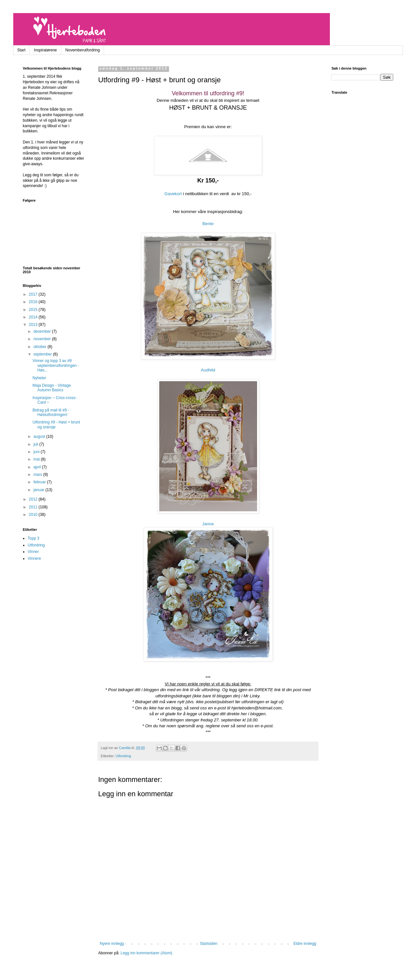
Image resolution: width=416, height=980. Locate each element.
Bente (208, 224)
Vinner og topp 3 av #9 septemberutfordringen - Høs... (56, 365)
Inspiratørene (45, 50)
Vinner (33, 552)
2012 (34, 499)
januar (39, 490)
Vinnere (34, 558)
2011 (34, 507)
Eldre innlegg (305, 944)
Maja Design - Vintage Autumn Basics (52, 388)
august (40, 436)
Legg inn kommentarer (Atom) (146, 953)
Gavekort (173, 194)
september (43, 354)
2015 (34, 310)
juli (36, 444)
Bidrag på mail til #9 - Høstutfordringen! (51, 412)
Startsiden (209, 944)
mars (38, 475)
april (38, 467)
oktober (40, 347)
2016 (34, 302)
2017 (34, 294)
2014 (34, 317)
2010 (34, 515)
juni (37, 452)
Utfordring (123, 756)
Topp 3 (33, 538)
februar (40, 482)
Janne (208, 524)
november (43, 339)
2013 (34, 325)
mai (37, 459)
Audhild (208, 370)
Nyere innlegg (112, 944)
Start (21, 50)
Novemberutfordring (83, 50)
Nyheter (39, 378)
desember (43, 331)
